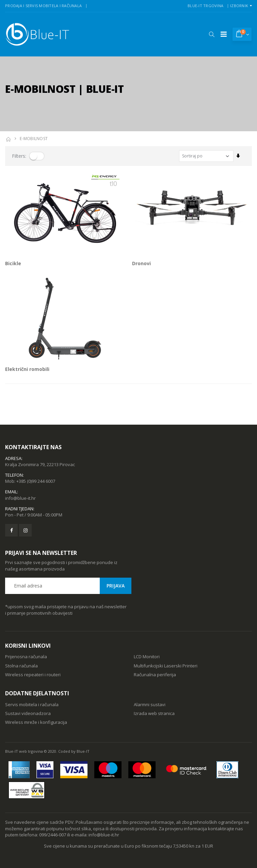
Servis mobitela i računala (32, 704)
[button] (212, 34)
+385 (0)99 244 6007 (36, 481)
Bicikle (13, 263)
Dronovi (141, 263)
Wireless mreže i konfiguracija (36, 722)
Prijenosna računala (26, 657)
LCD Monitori (147, 657)
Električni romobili (27, 369)
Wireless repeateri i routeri (33, 675)
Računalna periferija (155, 675)
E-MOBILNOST (34, 139)
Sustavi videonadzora (28, 713)
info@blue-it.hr (20, 498)
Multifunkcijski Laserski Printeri (166, 666)
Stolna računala (21, 666)
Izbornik (239, 6)
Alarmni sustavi (150, 704)
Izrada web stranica (154, 713)
